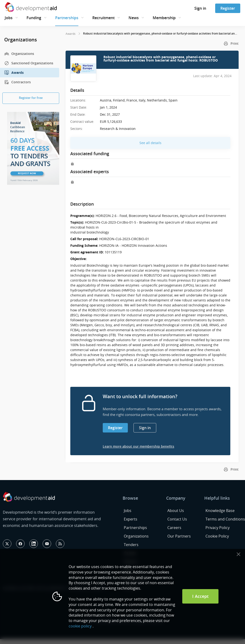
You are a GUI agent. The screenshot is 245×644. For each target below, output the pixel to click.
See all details (150, 143)
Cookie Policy (217, 536)
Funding (34, 18)
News (134, 18)
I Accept (200, 596)
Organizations (19, 54)
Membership (164, 18)
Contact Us (177, 519)
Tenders (131, 545)
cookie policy (80, 626)
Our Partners (179, 536)
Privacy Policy (218, 528)
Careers (174, 528)
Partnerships (67, 18)
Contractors (18, 82)
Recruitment (103, 18)
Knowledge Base (220, 511)
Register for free (31, 98)
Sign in (200, 8)
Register (228, 8)
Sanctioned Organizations (29, 63)
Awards (14, 73)
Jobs (9, 18)
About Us (176, 511)
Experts (131, 519)
